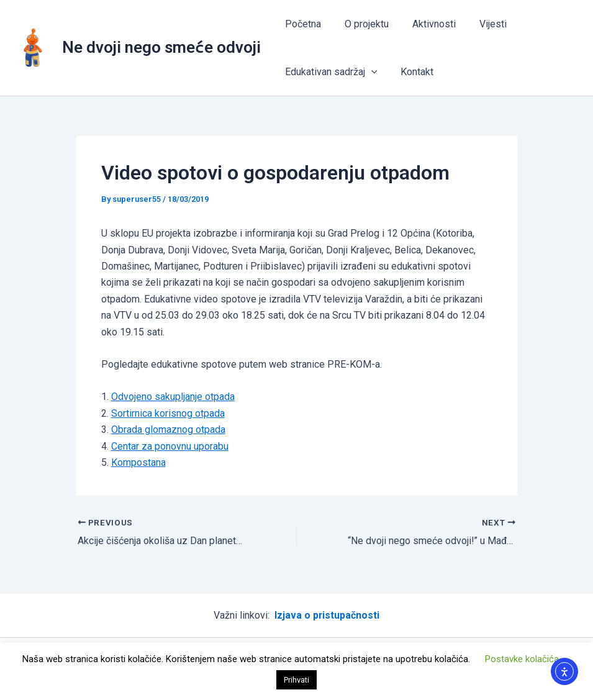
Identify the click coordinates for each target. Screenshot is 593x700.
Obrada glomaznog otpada (168, 430)
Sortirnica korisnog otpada (168, 413)
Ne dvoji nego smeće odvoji (161, 47)
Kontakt (411, 72)
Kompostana (138, 462)
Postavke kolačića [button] (522, 659)
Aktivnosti (425, 24)
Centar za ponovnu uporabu (170, 446)
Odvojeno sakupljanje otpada (173, 397)
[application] (369, 72)
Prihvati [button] (296, 680)
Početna (301, 24)
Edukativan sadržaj (329, 72)
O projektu (361, 24)
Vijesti (480, 24)
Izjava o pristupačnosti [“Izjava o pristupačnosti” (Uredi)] (327, 615)
